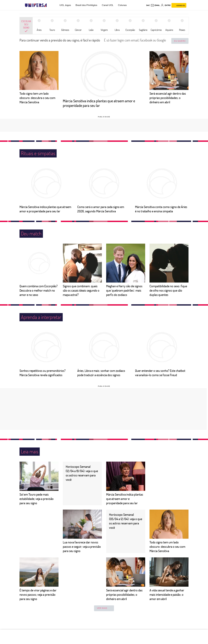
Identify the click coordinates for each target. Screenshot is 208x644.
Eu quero (180, 41)
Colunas (122, 5)
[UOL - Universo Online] (49, 5)
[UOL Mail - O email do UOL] (155, 5)
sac (148, 5)
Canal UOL (108, 5)
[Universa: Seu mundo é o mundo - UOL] (36, 5)
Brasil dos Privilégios (86, 5)
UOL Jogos (65, 5)
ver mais (104, 608)
